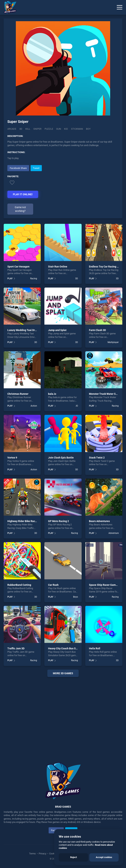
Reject (73, 857)
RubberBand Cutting (19, 585)
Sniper (37, 129)
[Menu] (120, 7)
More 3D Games (63, 673)
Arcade (12, 129)
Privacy (42, 854)
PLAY (10, 279)
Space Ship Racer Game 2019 (106, 585)
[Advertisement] (63, 715)
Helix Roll (95, 648)
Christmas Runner (18, 394)
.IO (77, 406)
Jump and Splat (57, 330)
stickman (77, 129)
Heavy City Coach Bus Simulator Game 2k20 (74, 648)
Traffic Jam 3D (16, 648)
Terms (33, 854)
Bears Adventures (99, 521)
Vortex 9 (12, 458)
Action (34, 406)
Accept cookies (104, 857)
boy (88, 129)
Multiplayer (113, 342)
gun (59, 129)
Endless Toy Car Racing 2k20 (106, 267)
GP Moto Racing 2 (58, 521)
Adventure (114, 533)
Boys (76, 597)
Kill (28, 129)
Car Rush (53, 585)
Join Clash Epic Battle (61, 458)
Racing (34, 279)
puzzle (49, 129)
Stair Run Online (58, 267)
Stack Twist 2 (97, 458)
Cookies (53, 854)
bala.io (52, 394)
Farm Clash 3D (97, 330)
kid (66, 129)
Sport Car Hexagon (18, 267)
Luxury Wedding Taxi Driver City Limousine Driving (37, 330)
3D (21, 129)
